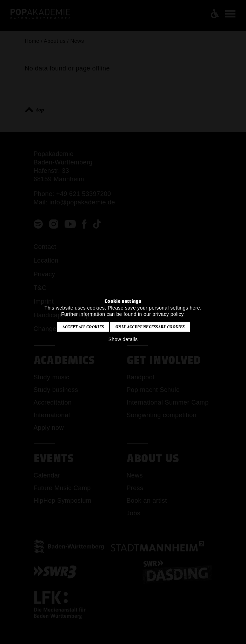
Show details (123, 339)
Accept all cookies (83, 327)
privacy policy (168, 314)
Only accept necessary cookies (150, 327)
